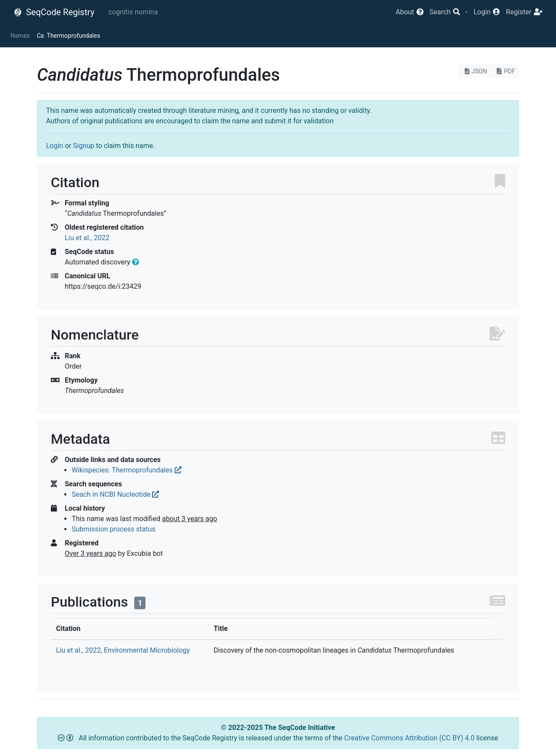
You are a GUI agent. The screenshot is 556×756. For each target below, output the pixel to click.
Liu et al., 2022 (87, 238)
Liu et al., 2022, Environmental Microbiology (123, 650)
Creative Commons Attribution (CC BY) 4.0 (410, 738)
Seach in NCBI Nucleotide (115, 494)
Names (20, 36)
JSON (475, 71)
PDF (505, 71)
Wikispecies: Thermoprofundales (127, 470)
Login (55, 146)
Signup (84, 146)
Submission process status (114, 529)
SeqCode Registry (54, 12)
